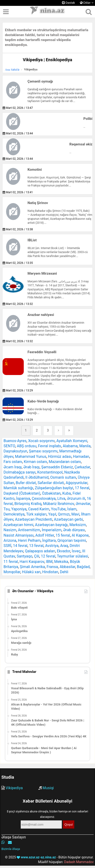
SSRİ (7, 546)
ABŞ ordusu (26, 446)
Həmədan (81, 457)
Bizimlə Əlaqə (11, 849)
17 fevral (82, 488)
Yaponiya (19, 509)
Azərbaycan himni (18, 525)
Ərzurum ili (76, 498)
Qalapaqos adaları (40, 551)
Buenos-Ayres (15, 441)
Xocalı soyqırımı (42, 441)
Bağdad (83, 567)
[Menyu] (6, 12)
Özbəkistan (51, 493)
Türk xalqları (36, 514)
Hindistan (50, 572)
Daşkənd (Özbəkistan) (22, 493)
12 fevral (48, 556)
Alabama (70, 446)
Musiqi (48, 788)
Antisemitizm (29, 530)
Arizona (10, 540)
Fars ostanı (13, 462)
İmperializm (52, 530)
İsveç (76, 551)
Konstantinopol (50, 472)
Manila (85, 446)
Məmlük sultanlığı (18, 488)
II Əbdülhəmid (37, 477)
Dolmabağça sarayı (20, 472)
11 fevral (11, 562)
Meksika (61, 562)
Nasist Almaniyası (19, 535)
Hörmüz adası (60, 457)
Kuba (67, 493)
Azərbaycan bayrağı (51, 525)
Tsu (7, 509)
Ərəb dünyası (74, 530)
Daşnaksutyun (15, 451)
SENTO (9, 446)
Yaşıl (52, 514)
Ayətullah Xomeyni (72, 441)
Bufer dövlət (26, 483)
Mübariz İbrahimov (59, 504)
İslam (72, 509)
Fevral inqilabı (50, 446)
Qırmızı (64, 514)
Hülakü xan (31, 572)
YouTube (58, 509)
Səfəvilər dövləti (51, 483)
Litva (61, 498)
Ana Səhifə (12, 70)
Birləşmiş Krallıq (28, 504)
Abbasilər (67, 567)
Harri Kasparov (32, 562)
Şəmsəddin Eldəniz (57, 467)
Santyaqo (25, 556)
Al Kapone (80, 535)
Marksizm (78, 525)
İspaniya (23, 498)
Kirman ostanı (35, 462)
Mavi (75, 514)
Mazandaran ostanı (65, 462)
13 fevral (36, 546)
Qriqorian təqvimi (72, 540)
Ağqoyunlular (77, 483)
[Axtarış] (89, 12)
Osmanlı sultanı (63, 477)
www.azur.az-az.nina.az (36, 857)
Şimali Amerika (32, 567)
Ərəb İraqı (31, 467)
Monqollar (12, 572)
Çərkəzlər (82, 467)
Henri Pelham (29, 540)
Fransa (52, 567)
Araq (64, 546)
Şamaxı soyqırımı (43, 451)
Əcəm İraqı (13, 467)
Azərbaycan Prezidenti (34, 519)
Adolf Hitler (45, 535)
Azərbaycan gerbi (68, 519)
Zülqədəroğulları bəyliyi (54, 488)
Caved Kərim (39, 509)
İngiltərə (49, 540)
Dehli (64, 572)
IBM (49, 562)
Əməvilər (83, 504)
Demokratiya (14, 514)
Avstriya (52, 546)
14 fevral (20, 546)
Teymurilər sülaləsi (73, 556)
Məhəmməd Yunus (31, 457)
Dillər (87, 3)
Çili (37, 556)
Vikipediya (14, 788)
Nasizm (10, 530)
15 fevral (63, 535)
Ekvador (63, 551)
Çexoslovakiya (44, 498)
